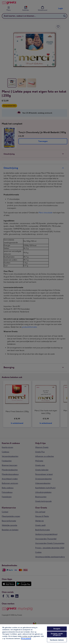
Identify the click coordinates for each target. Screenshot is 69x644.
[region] (34, 634)
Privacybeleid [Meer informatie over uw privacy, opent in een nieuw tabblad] (26, 639)
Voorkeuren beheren (57, 640)
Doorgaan (57, 629)
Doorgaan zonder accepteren (57, 634)
